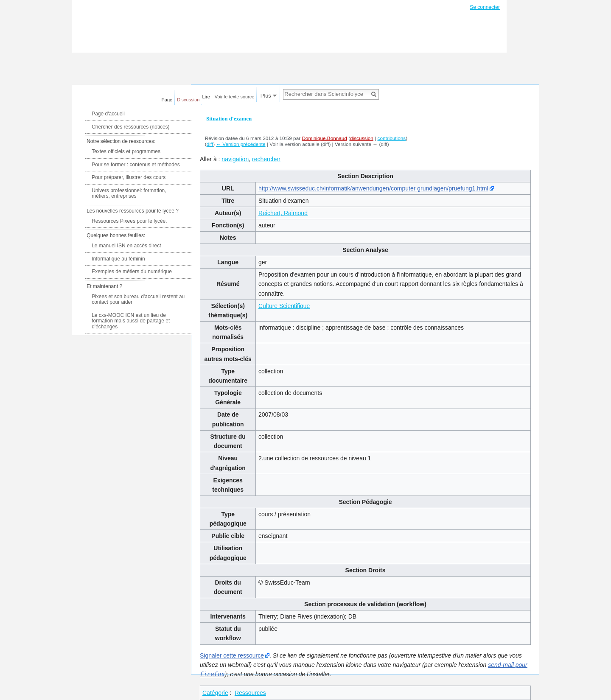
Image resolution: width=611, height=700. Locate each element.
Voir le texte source (235, 97)
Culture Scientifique (284, 306)
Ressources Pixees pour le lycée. (129, 221)
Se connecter (485, 7)
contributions (392, 138)
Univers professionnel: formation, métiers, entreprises (129, 193)
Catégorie (215, 692)
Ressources (250, 692)
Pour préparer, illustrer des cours (129, 177)
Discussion (188, 100)
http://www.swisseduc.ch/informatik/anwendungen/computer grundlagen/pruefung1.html (373, 188)
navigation (235, 159)
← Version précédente (241, 144)
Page (167, 100)
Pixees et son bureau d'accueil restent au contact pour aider (138, 300)
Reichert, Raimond (283, 213)
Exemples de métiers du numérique (132, 272)
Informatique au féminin (118, 259)
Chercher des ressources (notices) (130, 127)
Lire (206, 97)
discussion (362, 138)
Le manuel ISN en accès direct (126, 246)
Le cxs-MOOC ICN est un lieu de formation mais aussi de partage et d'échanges (131, 321)
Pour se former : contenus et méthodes (136, 165)
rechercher (266, 159)
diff (210, 144)
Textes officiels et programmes (126, 151)
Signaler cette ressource (232, 655)
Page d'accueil (108, 114)
